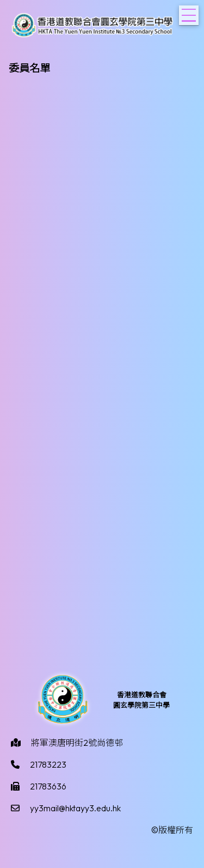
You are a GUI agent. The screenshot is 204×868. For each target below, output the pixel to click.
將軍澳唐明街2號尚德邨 (77, 743)
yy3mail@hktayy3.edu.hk (75, 808)
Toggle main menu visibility (190, 12)
